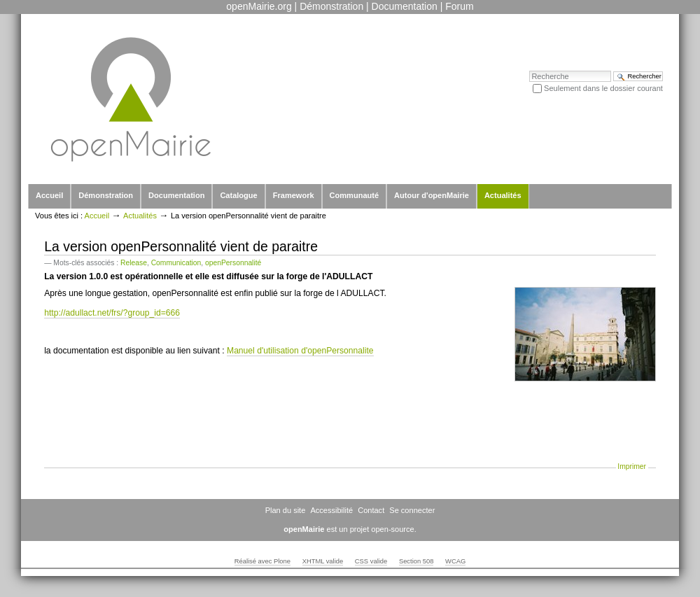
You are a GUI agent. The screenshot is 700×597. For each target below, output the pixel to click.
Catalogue (238, 195)
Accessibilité (331, 510)
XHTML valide (323, 561)
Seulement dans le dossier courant (603, 88)
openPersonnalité (233, 263)
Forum (459, 6)
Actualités (503, 195)
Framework (294, 195)
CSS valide (371, 561)
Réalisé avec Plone (262, 561)
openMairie (304, 529)
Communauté (354, 195)
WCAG (455, 561)
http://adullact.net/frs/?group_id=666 (112, 313)
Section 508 (416, 561)
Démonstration (331, 6)
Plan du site (286, 510)
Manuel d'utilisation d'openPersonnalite (300, 351)
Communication (176, 263)
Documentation (405, 6)
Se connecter (412, 510)
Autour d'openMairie (432, 195)
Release (134, 263)
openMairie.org (259, 6)
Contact (371, 510)
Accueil (49, 195)
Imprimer (632, 466)
